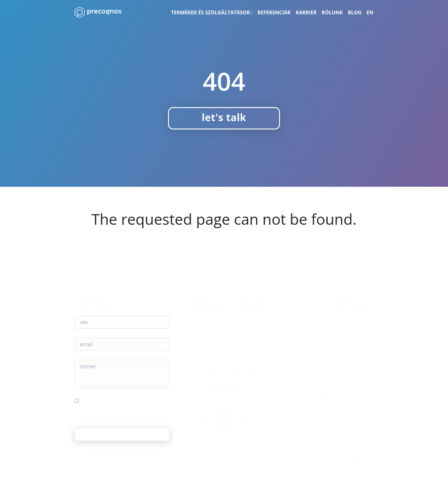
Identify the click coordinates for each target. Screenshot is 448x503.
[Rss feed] (360, 459)
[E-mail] (122, 344)
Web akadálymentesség (224, 339)
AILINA (224, 316)
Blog (355, 12)
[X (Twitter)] (333, 459)
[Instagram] (320, 459)
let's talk (224, 117)
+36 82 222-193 (356, 340)
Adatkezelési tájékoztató (235, 477)
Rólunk (332, 12)
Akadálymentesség (295, 477)
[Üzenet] (122, 374)
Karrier (306, 12)
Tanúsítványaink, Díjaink (224, 419)
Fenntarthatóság (224, 397)
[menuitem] (370, 12)
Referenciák (274, 12)
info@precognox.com (347, 347)
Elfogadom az (107, 412)
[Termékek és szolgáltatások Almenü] (251, 12)
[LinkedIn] (308, 459)
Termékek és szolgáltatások (210, 12)
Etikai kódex (224, 385)
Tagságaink (224, 408)
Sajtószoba (224, 430)
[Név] (122, 322)
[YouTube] (345, 459)
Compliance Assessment (224, 323)
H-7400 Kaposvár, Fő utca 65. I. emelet (327, 332)
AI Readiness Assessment (224, 331)
